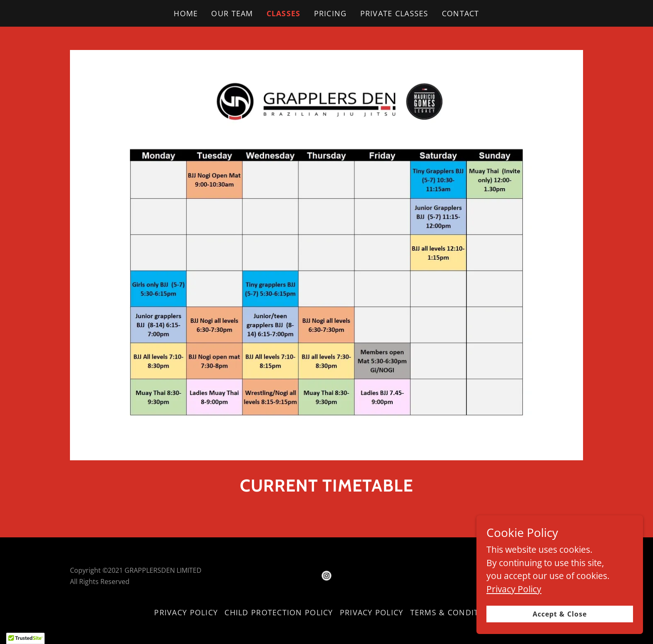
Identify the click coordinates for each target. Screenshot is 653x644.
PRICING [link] (330, 13)
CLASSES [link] (284, 13)
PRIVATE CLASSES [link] (394, 13)
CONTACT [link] (461, 13)
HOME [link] (186, 13)
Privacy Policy (514, 627)
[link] (326, 576)
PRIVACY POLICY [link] (186, 612)
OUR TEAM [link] (232, 13)
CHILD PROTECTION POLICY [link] (279, 612)
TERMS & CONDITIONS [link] (455, 612)
